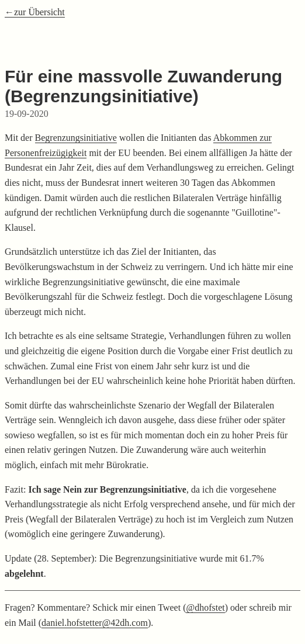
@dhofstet (205, 607)
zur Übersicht (39, 12)
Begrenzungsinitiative (76, 138)
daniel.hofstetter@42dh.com (95, 623)
